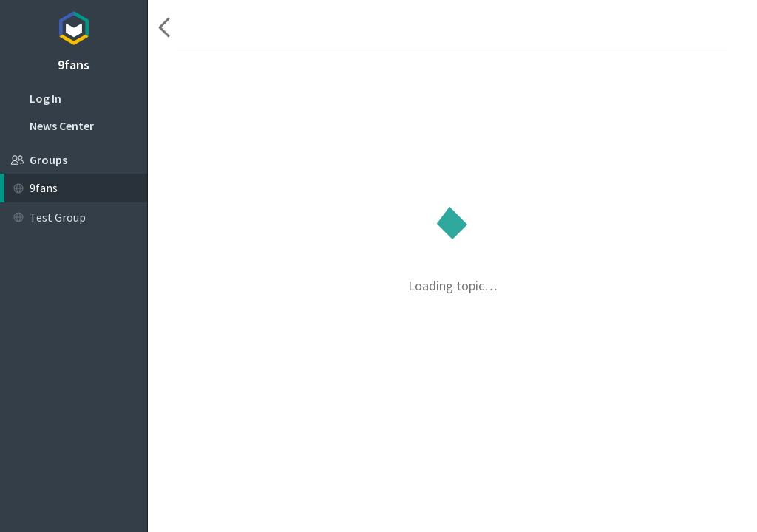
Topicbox (74, 26)
